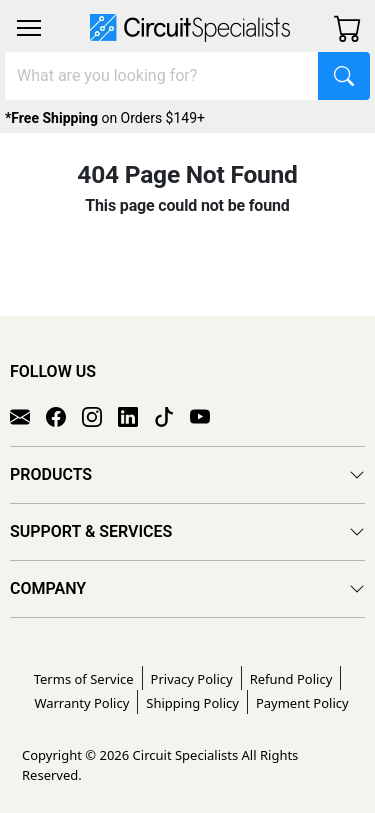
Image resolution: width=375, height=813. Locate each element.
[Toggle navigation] (29, 28)
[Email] (28, 415)
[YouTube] (208, 415)
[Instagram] (100, 415)
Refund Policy (291, 679)
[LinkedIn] (136, 415)
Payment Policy (302, 703)
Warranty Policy (81, 703)
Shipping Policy (192, 703)
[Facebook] (64, 415)
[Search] (162, 76)
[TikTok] (172, 415)
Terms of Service (84, 679)
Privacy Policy (192, 679)
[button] (29, 28)
